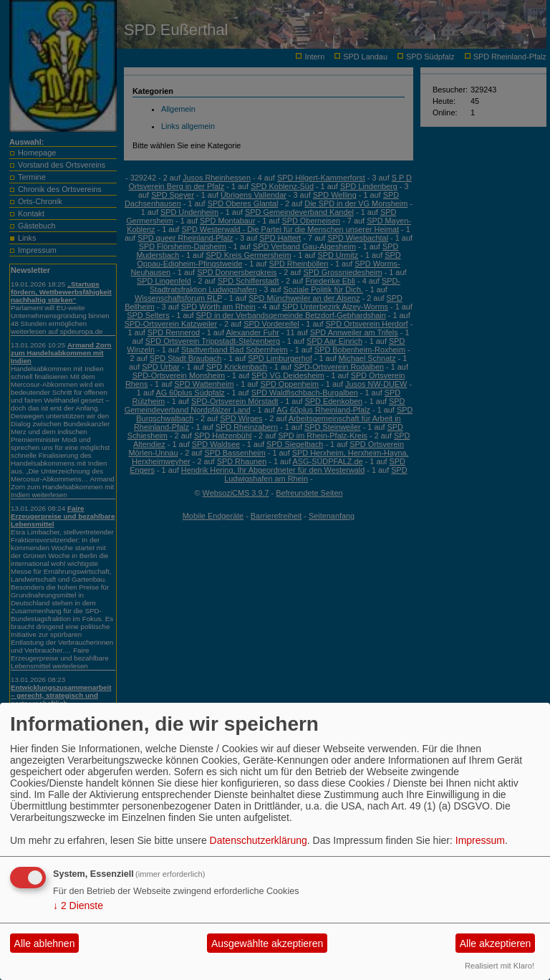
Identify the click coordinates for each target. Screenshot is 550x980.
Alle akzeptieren (496, 943)
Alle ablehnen (45, 943)
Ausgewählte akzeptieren (267, 943)
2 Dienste (78, 905)
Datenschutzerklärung (259, 840)
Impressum (480, 840)
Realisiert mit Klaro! (500, 966)
